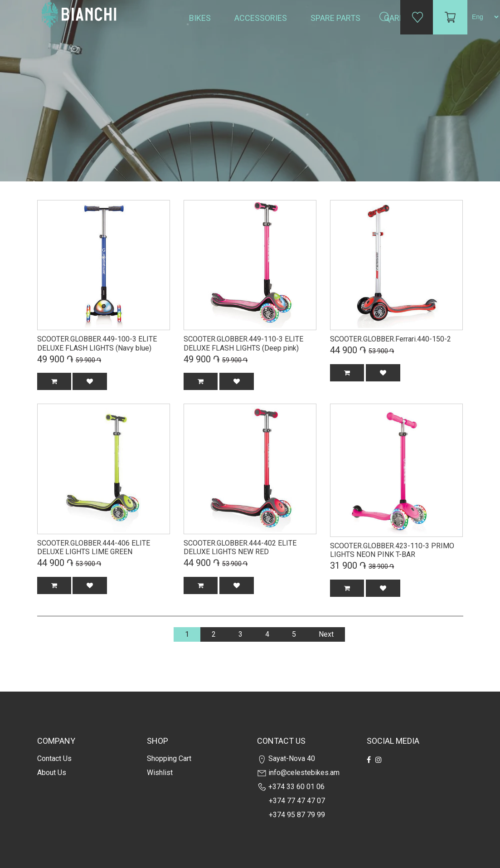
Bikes (201, 18)
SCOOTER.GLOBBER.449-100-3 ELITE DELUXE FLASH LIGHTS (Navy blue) (97, 344)
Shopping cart (169, 758)
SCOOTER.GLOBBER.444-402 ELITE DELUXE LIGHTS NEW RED (240, 548)
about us (52, 773)
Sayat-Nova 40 (286, 758)
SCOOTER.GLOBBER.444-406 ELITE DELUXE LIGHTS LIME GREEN (94, 548)
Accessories (262, 18)
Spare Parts (336, 18)
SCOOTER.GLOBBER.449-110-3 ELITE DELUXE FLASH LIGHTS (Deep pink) (243, 344)
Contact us (54, 758)
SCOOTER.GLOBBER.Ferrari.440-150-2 (391, 339)
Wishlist (160, 773)
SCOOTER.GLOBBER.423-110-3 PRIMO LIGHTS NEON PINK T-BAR (392, 550)
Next (326, 634)
